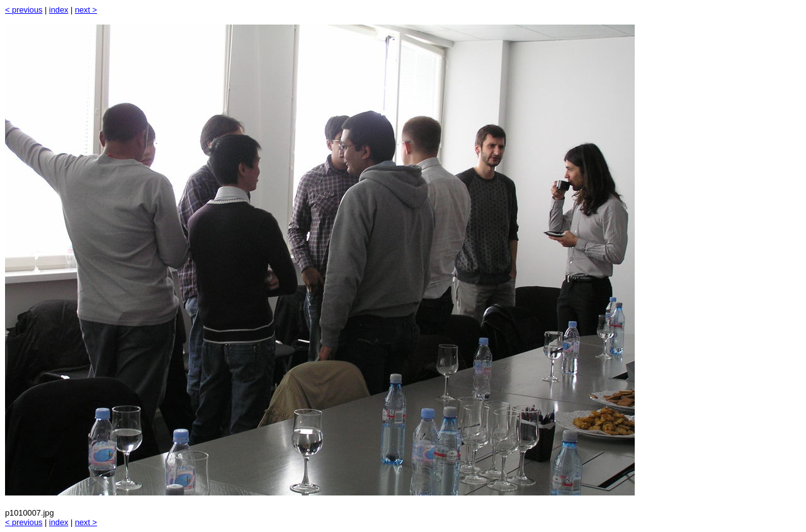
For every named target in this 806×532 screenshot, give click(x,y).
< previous (24, 10)
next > (86, 10)
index (59, 10)
